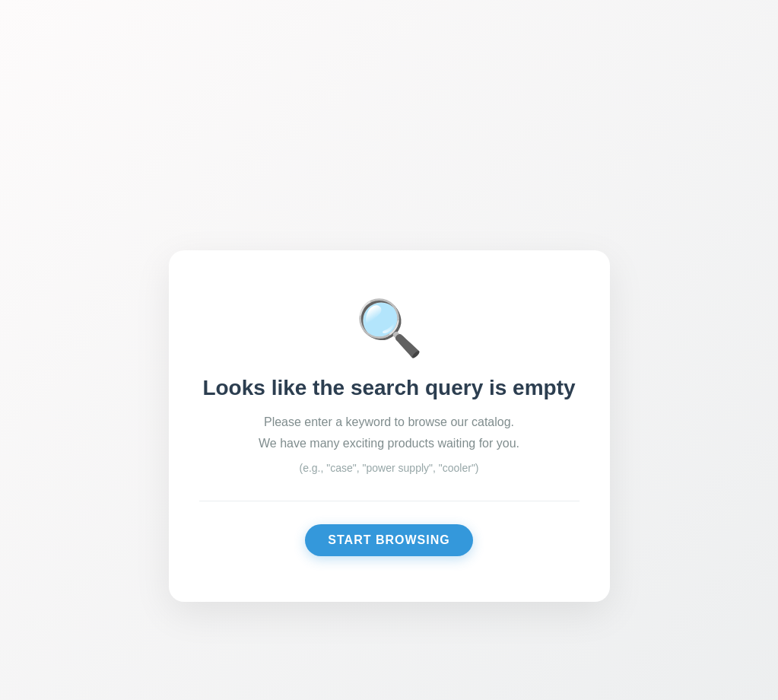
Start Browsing (389, 540)
